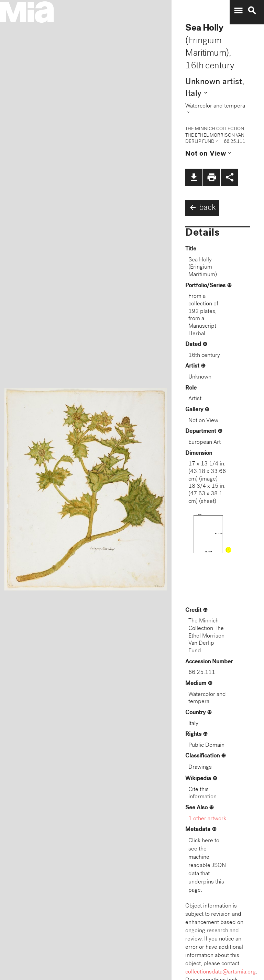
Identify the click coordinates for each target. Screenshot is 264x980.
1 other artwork (207, 819)
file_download (194, 177)
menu (238, 11)
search (252, 11)
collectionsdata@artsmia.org (221, 972)
